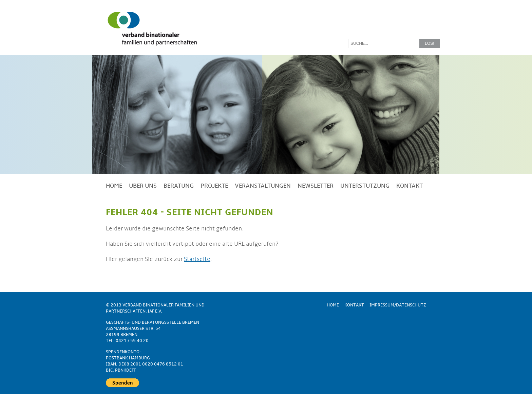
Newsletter (316, 186)
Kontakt (410, 186)
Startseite (197, 259)
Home (114, 186)
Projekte (214, 186)
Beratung (179, 186)
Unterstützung (365, 186)
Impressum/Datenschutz (398, 305)
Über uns (143, 186)
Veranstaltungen (263, 186)
